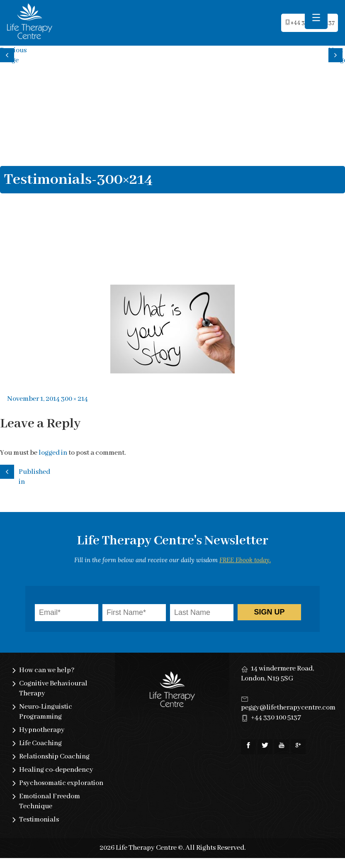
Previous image (8, 54)
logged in (53, 453)
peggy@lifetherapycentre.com (288, 708)
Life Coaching (40, 743)
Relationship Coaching (54, 757)
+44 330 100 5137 (276, 718)
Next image (337, 54)
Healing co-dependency (56, 770)
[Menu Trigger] (316, 18)
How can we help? (47, 670)
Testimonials (39, 820)
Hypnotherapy (42, 730)
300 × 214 (74, 399)
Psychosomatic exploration (61, 783)
